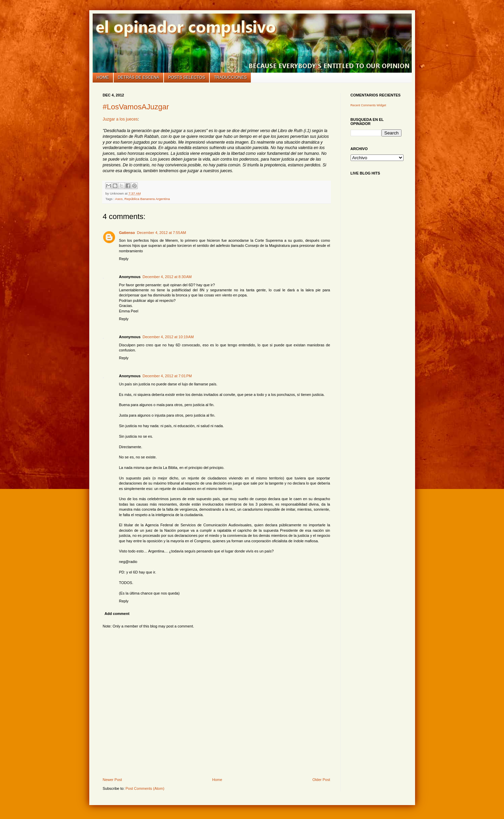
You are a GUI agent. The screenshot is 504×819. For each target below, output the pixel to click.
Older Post (321, 780)
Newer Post (113, 780)
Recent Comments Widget (368, 105)
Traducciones (230, 77)
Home (103, 77)
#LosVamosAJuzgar (136, 107)
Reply (124, 259)
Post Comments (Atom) (145, 788)
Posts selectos (187, 77)
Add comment (117, 614)
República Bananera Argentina (147, 199)
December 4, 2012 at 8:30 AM (167, 277)
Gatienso (127, 233)
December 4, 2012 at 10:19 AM (168, 337)
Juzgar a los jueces (120, 119)
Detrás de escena (138, 77)
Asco (119, 199)
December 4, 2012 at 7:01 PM (167, 376)
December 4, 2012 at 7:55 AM (162, 233)
